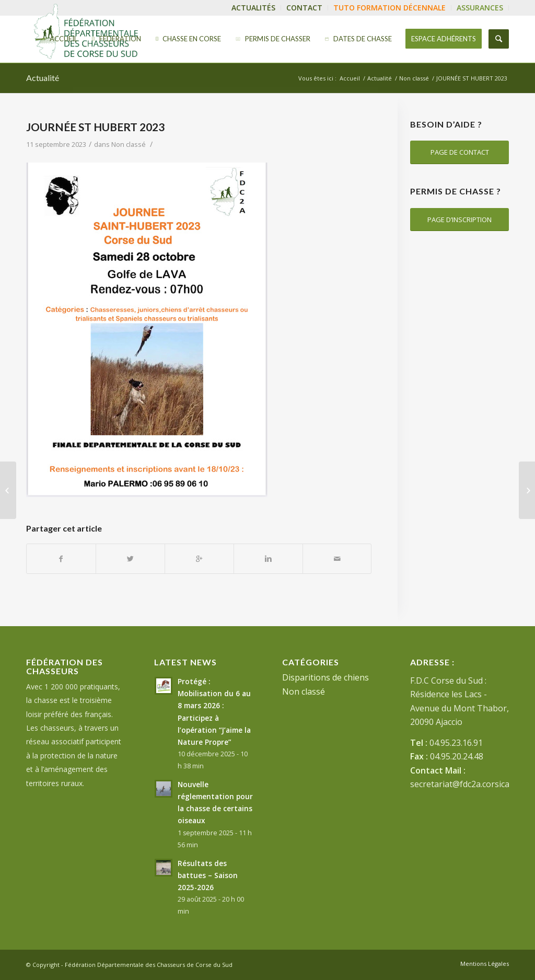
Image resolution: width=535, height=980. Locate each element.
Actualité (43, 78)
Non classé (414, 78)
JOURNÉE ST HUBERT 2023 (95, 127)
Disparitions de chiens (325, 677)
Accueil (350, 78)
